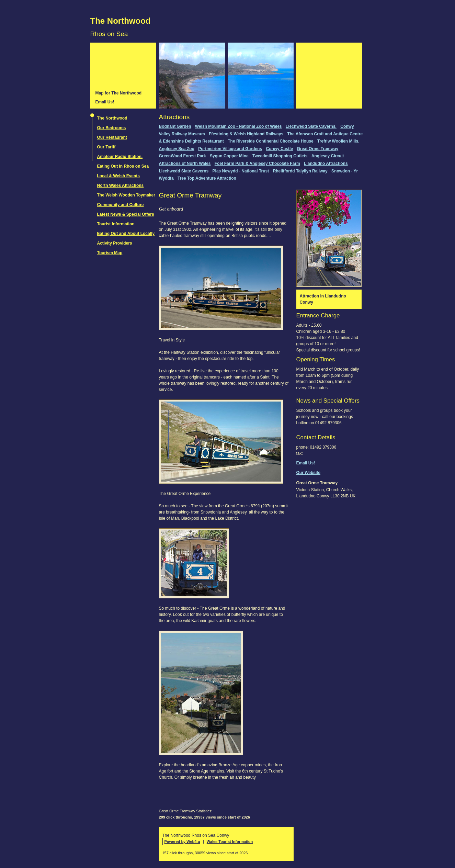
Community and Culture (121, 205)
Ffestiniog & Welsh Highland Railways (246, 134)
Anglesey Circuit (328, 156)
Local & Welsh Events (118, 176)
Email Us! (105, 102)
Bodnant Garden (175, 126)
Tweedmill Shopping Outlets (280, 156)
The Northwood (121, 21)
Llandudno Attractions (326, 164)
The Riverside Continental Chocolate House (270, 141)
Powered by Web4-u (182, 842)
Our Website (308, 473)
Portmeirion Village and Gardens (230, 149)
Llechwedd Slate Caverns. (311, 126)
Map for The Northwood (119, 93)
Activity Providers (115, 243)
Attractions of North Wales (185, 164)
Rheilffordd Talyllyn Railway (300, 171)
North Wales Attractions (121, 185)
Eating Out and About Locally (126, 234)
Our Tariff (106, 147)
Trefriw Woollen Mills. (338, 141)
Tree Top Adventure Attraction (207, 178)
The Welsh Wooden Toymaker (126, 195)
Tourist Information (116, 224)
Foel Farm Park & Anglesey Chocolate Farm (257, 164)
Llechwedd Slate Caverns (184, 171)
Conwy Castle (279, 149)
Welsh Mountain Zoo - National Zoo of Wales (238, 126)
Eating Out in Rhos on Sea (123, 166)
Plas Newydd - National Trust (241, 171)
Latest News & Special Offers (126, 214)
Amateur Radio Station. (120, 157)
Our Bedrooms (112, 128)
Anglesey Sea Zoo (177, 149)
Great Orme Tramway (317, 149)
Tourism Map (110, 253)
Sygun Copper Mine (229, 156)
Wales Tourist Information (230, 842)
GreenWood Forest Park (183, 156)
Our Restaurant (112, 137)
